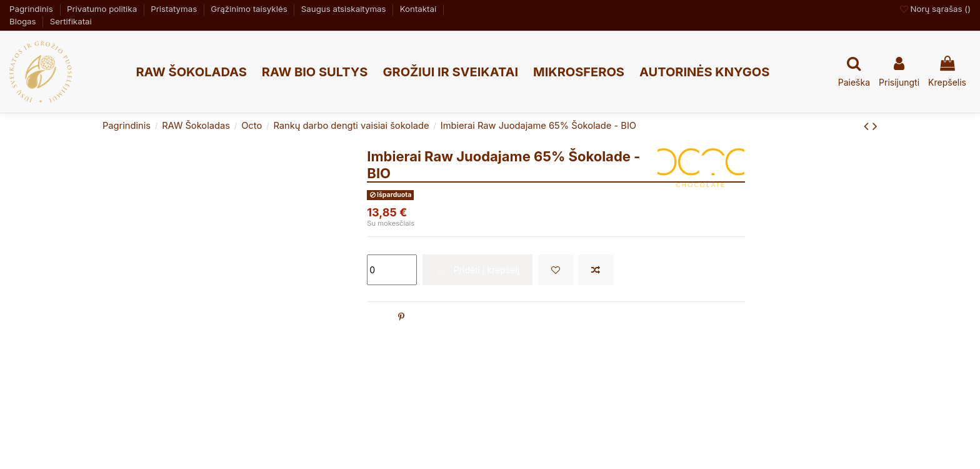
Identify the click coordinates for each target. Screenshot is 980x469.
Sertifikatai (71, 21)
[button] (191, 72)
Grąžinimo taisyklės (250, 9)
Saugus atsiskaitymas (345, 9)
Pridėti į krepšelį (477, 270)
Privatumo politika (103, 9)
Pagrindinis (32, 9)
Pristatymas (175, 9)
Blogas (24, 21)
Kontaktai (419, 9)
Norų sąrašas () (935, 9)
